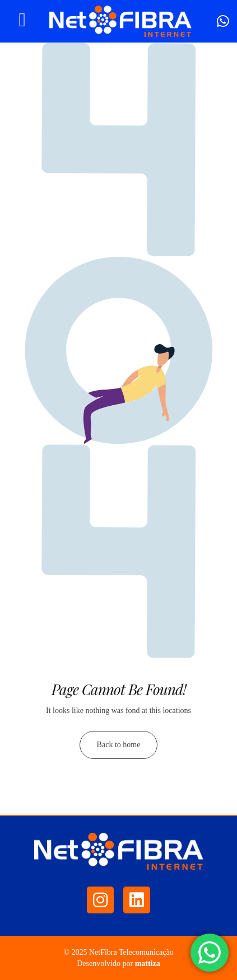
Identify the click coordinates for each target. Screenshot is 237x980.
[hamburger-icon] (22, 21)
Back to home (119, 745)
